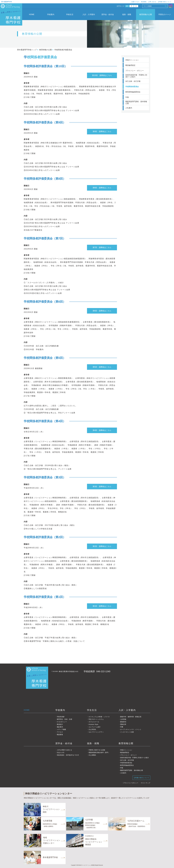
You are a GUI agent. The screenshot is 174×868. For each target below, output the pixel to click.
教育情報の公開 (146, 14)
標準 (127, 6)
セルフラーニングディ (96, 732)
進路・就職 (127, 14)
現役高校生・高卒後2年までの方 (68, 755)
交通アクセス (135, 2)
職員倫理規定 (130, 65)
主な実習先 (92, 729)
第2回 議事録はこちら (102, 546)
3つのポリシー (62, 722)
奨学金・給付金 (108, 14)
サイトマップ (146, 783)
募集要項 (123, 722)
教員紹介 (60, 724)
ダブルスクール (94, 722)
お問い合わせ (152, 2)
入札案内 (129, 108)
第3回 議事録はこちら (102, 487)
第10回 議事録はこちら (102, 75)
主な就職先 (92, 755)
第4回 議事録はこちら (102, 430)
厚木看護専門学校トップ (27, 50)
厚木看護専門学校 (7, 2)
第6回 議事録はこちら (102, 311)
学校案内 (51, 14)
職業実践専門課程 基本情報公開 (136, 102)
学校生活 (70, 14)
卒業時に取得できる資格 (97, 750)
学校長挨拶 (61, 717)
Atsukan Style (93, 724)
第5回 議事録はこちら (102, 367)
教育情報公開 (126, 743)
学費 (122, 727)
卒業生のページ (165, 14)
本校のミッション (132, 60)
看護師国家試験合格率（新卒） (99, 753)
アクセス (60, 732)
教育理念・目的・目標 (65, 719)
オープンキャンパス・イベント (131, 729)
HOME (32, 14)
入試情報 (123, 719)
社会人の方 (61, 753)
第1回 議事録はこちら (102, 606)
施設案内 (60, 727)
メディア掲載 (61, 729)
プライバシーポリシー (131, 783)
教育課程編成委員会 (133, 92)
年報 (127, 97)
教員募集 (144, 2)
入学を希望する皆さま (65, 750)
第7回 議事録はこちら (102, 247)
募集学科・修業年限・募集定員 (131, 717)
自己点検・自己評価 (133, 81)
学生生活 (92, 710)
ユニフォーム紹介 (95, 727)
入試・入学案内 (89, 14)
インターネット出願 (127, 732)
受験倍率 (123, 724)
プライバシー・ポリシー (135, 71)
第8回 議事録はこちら (102, 188)
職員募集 (60, 735)
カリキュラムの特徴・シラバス (99, 717)
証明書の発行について (165, 2)
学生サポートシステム (96, 719)
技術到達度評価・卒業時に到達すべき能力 (136, 76)
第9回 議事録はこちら (102, 131)
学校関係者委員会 (132, 87)
